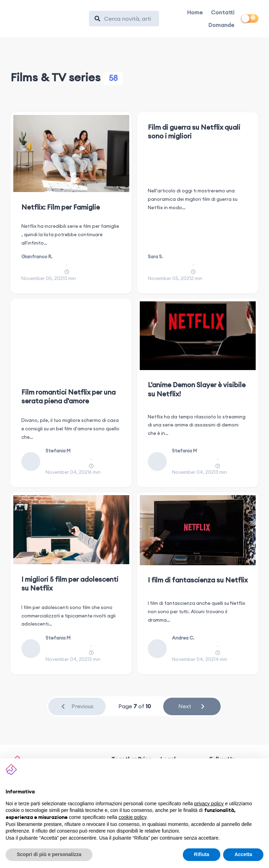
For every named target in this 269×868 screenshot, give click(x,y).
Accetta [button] (243, 854)
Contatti (223, 12)
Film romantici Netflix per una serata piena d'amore (68, 397)
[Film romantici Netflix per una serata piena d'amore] (71, 339)
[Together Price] (47, 17)
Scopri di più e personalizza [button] (49, 854)
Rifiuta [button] (202, 854)
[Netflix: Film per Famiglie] (71, 153)
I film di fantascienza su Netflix (198, 580)
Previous (77, 706)
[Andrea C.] (160, 649)
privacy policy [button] (209, 804)
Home (195, 12)
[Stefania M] (33, 462)
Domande (221, 25)
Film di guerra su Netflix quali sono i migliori (194, 132)
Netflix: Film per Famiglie (61, 207)
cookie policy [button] (133, 817)
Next (192, 706)
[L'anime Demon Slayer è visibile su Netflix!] (198, 336)
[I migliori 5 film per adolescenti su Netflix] (71, 530)
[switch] (250, 19)
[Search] (127, 19)
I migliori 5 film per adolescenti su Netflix (70, 584)
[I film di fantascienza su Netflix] (198, 530)
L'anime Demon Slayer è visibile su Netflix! (197, 389)
